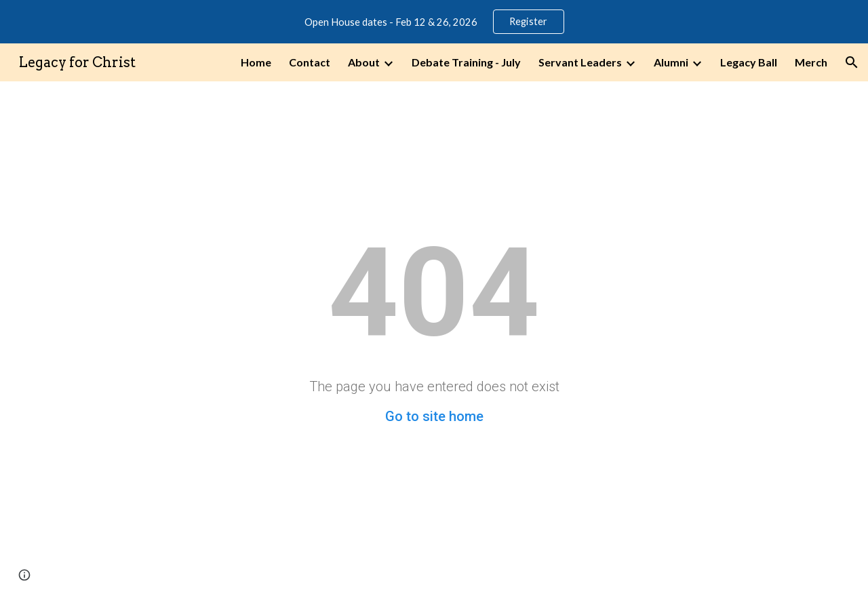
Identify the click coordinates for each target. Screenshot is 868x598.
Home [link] (256, 62)
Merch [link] (811, 62)
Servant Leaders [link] (580, 62)
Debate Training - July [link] (466, 62)
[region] (434, 22)
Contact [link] (310, 62)
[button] (852, 62)
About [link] (364, 62)
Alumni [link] (671, 62)
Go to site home (434, 416)
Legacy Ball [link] (749, 62)
